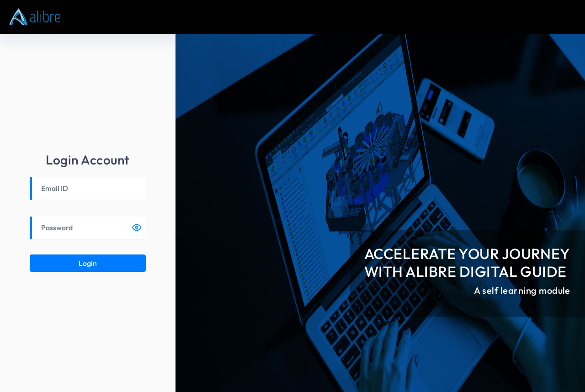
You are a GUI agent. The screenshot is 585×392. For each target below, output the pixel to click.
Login (88, 263)
